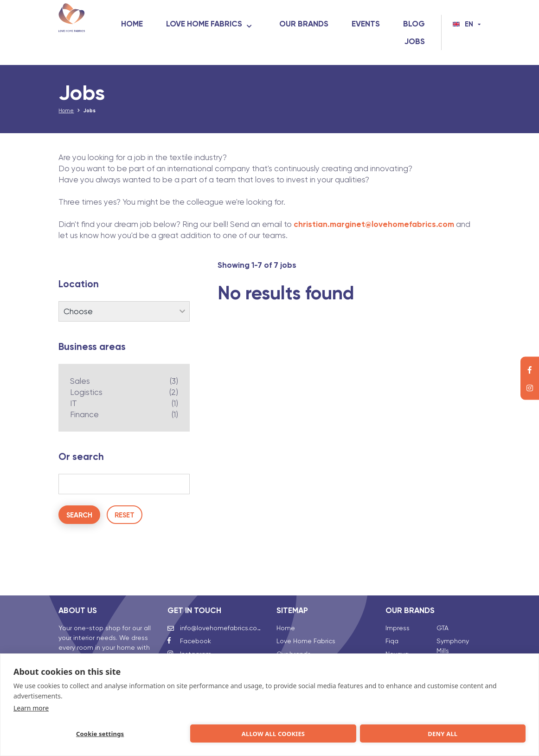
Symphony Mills (453, 632)
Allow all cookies (167, 733)
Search (79, 521)
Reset (125, 521)
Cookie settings (63, 733)
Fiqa (392, 627)
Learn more (31, 706)
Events (411, 24)
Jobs (415, 41)
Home (177, 24)
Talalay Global (459, 650)
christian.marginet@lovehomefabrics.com (374, 230)
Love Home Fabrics (249, 24)
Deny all (270, 733)
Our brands (349, 24)
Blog (370, 41)
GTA (443, 614)
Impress (398, 614)
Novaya (397, 640)
